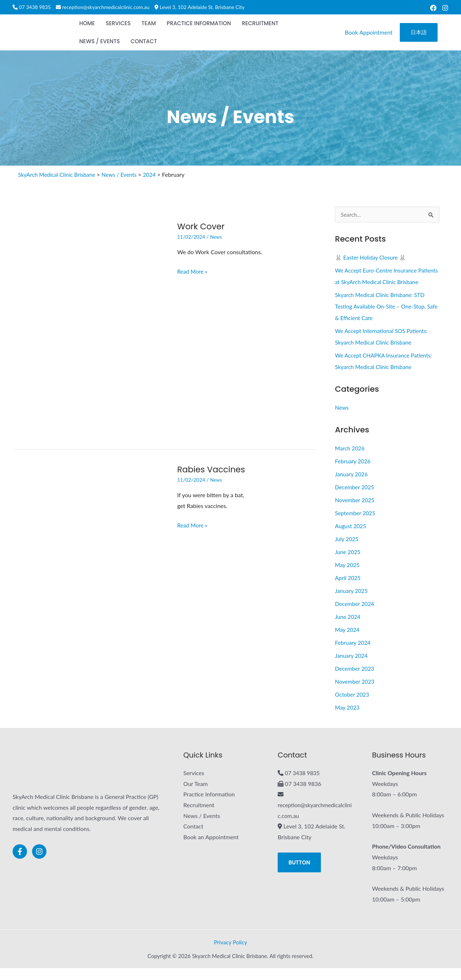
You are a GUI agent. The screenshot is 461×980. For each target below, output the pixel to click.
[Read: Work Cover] (90, 327)
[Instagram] (445, 8)
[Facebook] (433, 8)
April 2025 (348, 590)
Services (194, 785)
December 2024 (355, 615)
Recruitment (199, 817)
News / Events (202, 828)
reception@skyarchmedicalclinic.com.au (106, 7)
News (216, 237)
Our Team (196, 795)
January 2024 (352, 667)
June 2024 (348, 628)
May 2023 (348, 719)
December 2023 (355, 680)
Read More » (193, 270)
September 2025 (356, 525)
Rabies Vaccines (213, 469)
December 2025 (355, 499)
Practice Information (209, 806)
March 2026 (350, 460)
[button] (419, 33)
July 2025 (347, 551)
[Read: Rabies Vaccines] (90, 570)
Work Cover (202, 226)
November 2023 (356, 693)
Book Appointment (369, 32)
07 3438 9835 (35, 7)
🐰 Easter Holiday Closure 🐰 (372, 258)
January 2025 (352, 603)
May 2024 (348, 641)
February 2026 (353, 473)
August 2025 (351, 538)
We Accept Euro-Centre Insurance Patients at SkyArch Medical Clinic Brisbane (378, 282)
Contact (193, 838)
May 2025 (348, 577)
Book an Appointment (211, 849)
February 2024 (353, 654)
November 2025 (356, 512)
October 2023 (353, 706)
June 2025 (348, 564)
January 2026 (352, 486)
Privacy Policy (231, 954)
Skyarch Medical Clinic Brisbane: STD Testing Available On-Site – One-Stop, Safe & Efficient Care (382, 318)
